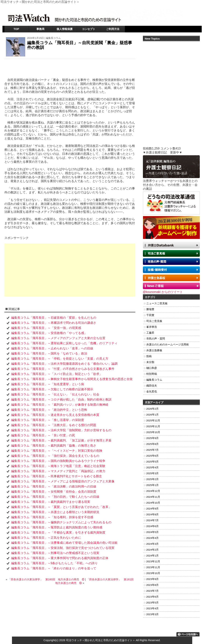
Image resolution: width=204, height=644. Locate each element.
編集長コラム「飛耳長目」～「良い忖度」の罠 (43, 435)
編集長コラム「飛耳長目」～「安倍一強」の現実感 (46, 328)
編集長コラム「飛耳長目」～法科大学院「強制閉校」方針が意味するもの (61, 430)
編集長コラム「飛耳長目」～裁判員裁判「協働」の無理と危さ (54, 446)
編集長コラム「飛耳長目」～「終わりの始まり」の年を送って (54, 568)
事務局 (40, 29)
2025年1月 (153, 485)
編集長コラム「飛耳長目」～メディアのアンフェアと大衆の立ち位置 (58, 338)
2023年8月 (153, 585)
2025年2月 (153, 479)
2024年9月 (153, 509)
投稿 (149, 356)
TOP (16, 29)
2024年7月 (153, 520)
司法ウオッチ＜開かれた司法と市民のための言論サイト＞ (101, 640)
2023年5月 (153, 603)
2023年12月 (153, 561)
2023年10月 (153, 573)
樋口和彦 (152, 368)
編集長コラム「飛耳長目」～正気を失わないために (46, 538)
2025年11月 (153, 426)
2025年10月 (153, 432)
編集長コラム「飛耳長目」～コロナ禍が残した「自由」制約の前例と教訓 (61, 399)
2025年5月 (153, 462)
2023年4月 (153, 608)
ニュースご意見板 (157, 303)
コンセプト (89, 29)
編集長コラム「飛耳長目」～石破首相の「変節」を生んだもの (54, 318)
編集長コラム (53, 38)
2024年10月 (153, 503)
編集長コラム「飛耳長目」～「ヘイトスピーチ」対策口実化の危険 (57, 451)
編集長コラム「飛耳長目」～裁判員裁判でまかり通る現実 (51, 502)
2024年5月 (153, 532)
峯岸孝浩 (152, 327)
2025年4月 (153, 468)
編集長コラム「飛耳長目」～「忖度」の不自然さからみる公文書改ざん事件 (63, 369)
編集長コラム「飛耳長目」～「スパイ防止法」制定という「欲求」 (57, 374)
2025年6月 (153, 456)
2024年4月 (153, 538)
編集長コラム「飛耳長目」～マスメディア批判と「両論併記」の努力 (58, 471)
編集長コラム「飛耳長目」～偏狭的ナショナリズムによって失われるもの (61, 522)
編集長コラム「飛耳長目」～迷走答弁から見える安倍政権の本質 (55, 415)
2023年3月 (153, 614)
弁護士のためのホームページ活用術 (168, 345)
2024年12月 (153, 491)
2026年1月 (153, 415)
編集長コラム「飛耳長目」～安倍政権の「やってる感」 (49, 333)
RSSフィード (192, 7)
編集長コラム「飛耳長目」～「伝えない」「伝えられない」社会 (55, 394)
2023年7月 (153, 591)
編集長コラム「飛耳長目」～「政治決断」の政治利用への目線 (54, 486)
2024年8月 (153, 514)
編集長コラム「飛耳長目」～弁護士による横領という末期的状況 (55, 512)
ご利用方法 (113, 29)
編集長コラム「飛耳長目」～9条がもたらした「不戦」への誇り (55, 563)
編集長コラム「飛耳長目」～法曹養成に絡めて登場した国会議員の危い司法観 (64, 543)
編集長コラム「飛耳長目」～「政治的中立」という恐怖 (49, 410)
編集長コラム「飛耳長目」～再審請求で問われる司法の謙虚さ (54, 323)
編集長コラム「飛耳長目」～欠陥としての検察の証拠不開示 (52, 389)
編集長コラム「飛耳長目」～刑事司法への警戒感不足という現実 (55, 553)
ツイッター (160, 7)
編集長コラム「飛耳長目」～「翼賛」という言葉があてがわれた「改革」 (61, 507)
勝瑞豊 (150, 309)
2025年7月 (153, 450)
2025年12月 (153, 421)
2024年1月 (153, 556)
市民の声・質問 (156, 339)
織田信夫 (152, 386)
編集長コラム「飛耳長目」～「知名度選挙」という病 (48, 384)
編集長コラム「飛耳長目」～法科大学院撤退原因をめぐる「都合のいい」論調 (64, 364)
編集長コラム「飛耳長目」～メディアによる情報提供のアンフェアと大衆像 (63, 481)
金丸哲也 (152, 392)
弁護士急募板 (154, 350)
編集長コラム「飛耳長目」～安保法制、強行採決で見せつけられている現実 (63, 548)
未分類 (150, 362)
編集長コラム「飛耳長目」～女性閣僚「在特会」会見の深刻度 (54, 492)
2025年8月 (153, 444)
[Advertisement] (70, 270)
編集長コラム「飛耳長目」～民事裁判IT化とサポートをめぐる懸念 (57, 476)
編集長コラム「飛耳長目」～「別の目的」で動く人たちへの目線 (55, 497)
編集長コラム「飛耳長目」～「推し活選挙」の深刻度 (48, 420)
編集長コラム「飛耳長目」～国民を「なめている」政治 (49, 353)
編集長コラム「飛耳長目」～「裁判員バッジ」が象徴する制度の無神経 (60, 405)
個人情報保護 (65, 29)
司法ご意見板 (154, 321)
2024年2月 (153, 550)
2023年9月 (153, 579)
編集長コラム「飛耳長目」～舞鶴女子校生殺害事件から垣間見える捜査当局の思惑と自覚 (72, 379)
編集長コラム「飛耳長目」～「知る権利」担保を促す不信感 (52, 517)
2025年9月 (153, 438)
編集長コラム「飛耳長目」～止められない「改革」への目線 (52, 348)
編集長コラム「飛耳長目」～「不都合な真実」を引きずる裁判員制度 (58, 532)
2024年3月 (153, 544)
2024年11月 (153, 497)
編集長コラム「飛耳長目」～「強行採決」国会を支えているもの (55, 456)
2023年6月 (153, 597)
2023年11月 (153, 567)
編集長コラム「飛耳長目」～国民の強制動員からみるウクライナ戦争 (58, 461)
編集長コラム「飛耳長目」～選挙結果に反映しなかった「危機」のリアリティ (64, 343)
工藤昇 (150, 333)
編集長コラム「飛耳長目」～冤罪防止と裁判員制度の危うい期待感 (57, 527)
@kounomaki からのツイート (163, 292)
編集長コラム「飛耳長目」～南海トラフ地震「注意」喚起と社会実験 (58, 466)
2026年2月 (153, 409)
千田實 (150, 315)
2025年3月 (153, 473)
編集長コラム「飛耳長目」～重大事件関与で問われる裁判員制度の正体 (60, 558)
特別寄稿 (152, 374)
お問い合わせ (176, 7)
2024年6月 (153, 526)
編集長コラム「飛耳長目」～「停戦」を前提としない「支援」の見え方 (60, 359)
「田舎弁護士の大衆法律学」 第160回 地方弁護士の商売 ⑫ (46, 579)
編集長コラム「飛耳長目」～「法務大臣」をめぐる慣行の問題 (54, 425)
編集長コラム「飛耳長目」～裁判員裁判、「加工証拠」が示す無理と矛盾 (61, 440)
